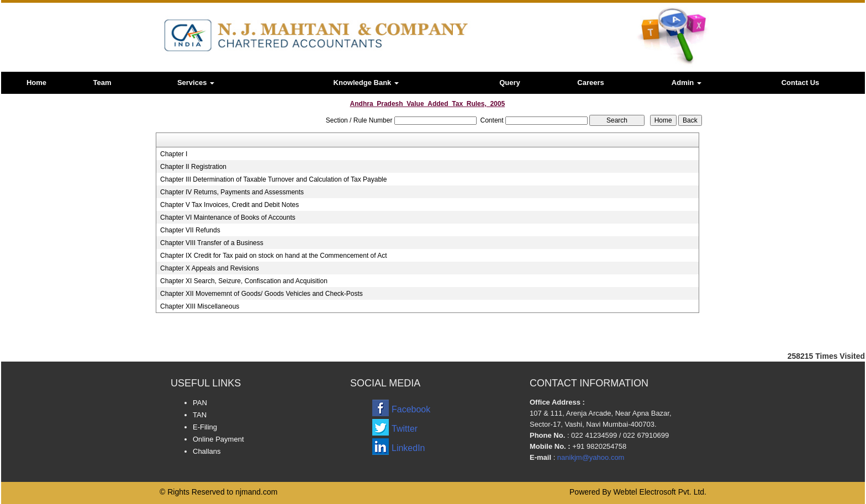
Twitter (405, 429)
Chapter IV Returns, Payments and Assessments (232, 192)
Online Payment (218, 439)
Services (196, 83)
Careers (590, 83)
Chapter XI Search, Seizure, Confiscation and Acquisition (244, 281)
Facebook (411, 409)
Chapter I (174, 154)
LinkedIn (408, 448)
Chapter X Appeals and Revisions (210, 268)
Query (510, 83)
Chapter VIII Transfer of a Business (212, 243)
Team (102, 83)
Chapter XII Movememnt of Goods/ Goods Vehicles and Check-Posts (262, 294)
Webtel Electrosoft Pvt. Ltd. (660, 492)
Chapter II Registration (193, 167)
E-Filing (205, 427)
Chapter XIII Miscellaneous (200, 306)
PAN (200, 403)
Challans (207, 451)
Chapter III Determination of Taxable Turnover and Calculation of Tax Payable (273, 179)
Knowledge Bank (366, 83)
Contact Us (801, 83)
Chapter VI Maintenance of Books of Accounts (228, 217)
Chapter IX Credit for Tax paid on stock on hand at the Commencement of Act (274, 256)
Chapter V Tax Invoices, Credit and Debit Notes (229, 205)
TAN (200, 415)
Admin (687, 83)
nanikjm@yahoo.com (591, 457)
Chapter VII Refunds (190, 230)
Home (36, 83)
